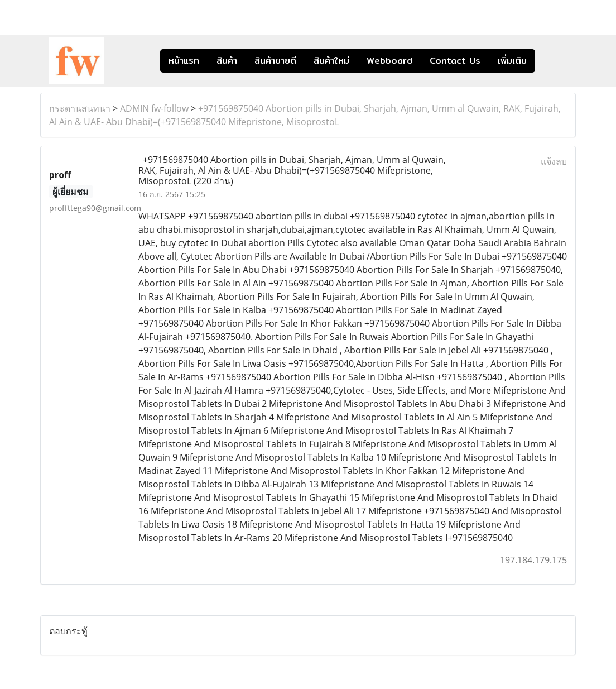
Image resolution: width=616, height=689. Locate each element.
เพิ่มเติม (512, 61)
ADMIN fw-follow (154, 108)
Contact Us (455, 61)
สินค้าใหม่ (331, 61)
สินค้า (227, 61)
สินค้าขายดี (275, 61)
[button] (552, 61)
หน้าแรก (184, 61)
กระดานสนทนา (80, 108)
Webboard (389, 61)
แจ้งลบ (554, 161)
